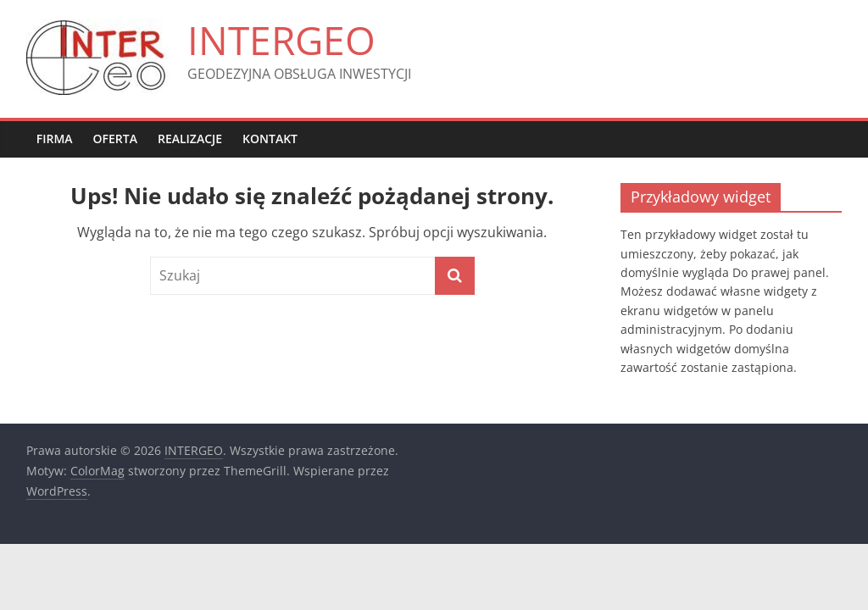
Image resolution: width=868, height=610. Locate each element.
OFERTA (115, 139)
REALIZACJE (190, 139)
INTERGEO (281, 40)
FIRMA (55, 139)
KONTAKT (270, 139)
